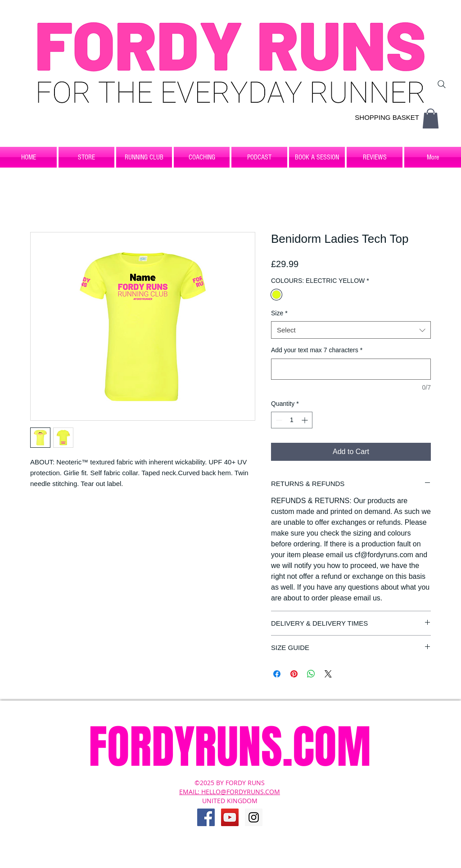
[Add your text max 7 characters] (351, 369)
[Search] (442, 84)
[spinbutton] (292, 420)
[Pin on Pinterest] (294, 674)
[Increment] (305, 420)
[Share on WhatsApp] (311, 674)
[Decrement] (278, 420)
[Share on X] (328, 674)
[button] (431, 118)
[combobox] (351, 330)
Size (279, 313)
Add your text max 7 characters (317, 350)
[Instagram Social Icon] (254, 817)
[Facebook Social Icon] (206, 817)
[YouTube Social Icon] (230, 817)
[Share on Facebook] (277, 674)
